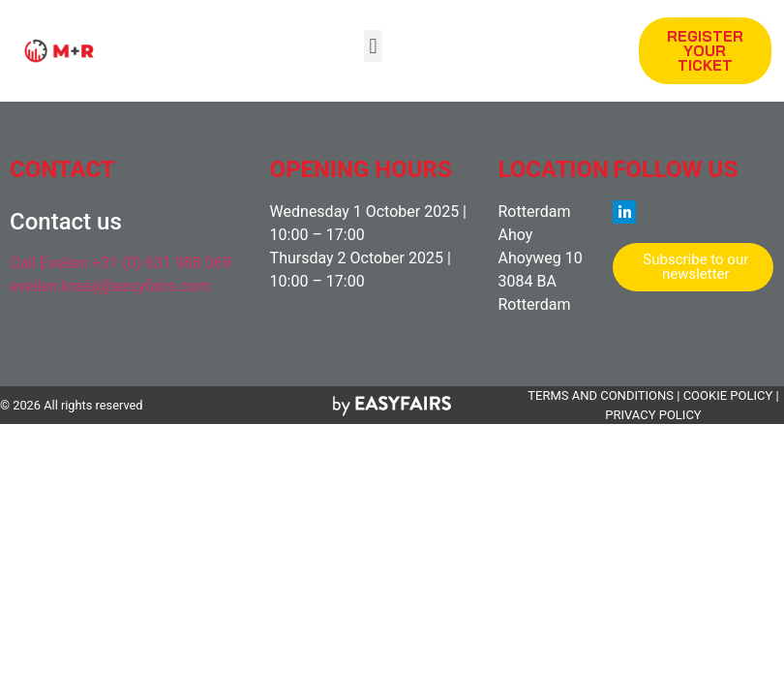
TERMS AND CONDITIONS (601, 395)
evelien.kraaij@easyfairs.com (110, 286)
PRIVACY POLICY (653, 415)
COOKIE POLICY (728, 395)
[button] (373, 46)
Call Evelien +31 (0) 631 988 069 (121, 263)
